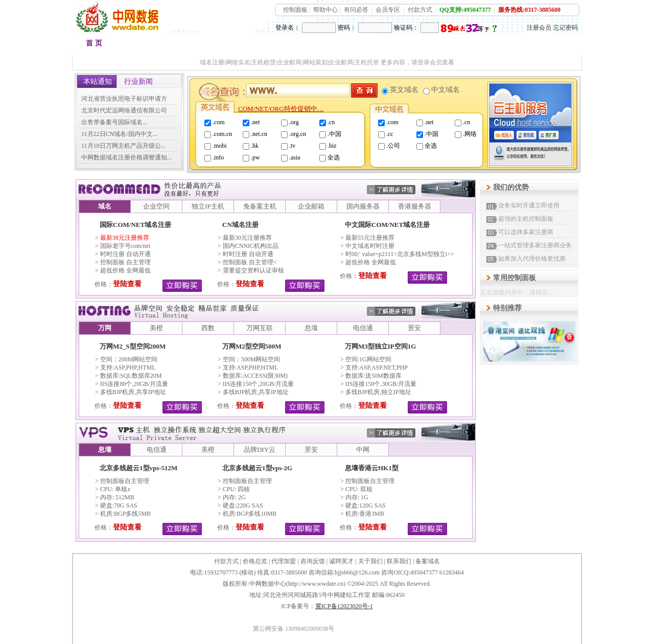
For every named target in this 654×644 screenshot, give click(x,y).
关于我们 (370, 561)
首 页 (94, 43)
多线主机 (292, 46)
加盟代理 (445, 46)
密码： (347, 28)
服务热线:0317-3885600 (529, 10)
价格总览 (255, 561)
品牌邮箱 (343, 46)
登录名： (288, 28)
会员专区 (388, 10)
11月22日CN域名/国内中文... (119, 134)
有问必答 (356, 10)
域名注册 (139, 46)
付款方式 (420, 10)
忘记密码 (566, 28)
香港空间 (241, 46)
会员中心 (547, 46)
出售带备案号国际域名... (114, 122)
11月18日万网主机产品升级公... (123, 146)
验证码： (406, 28)
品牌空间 (190, 46)
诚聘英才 (341, 561)
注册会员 (539, 28)
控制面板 (295, 10)
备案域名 (428, 561)
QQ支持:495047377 (465, 10)
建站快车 (496, 46)
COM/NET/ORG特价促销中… (281, 109)
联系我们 (399, 561)
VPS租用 (394, 46)
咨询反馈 (313, 561)
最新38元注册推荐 (125, 238)
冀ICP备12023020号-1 (344, 606)
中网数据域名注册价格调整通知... (126, 157)
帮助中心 (325, 10)
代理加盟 (284, 561)
